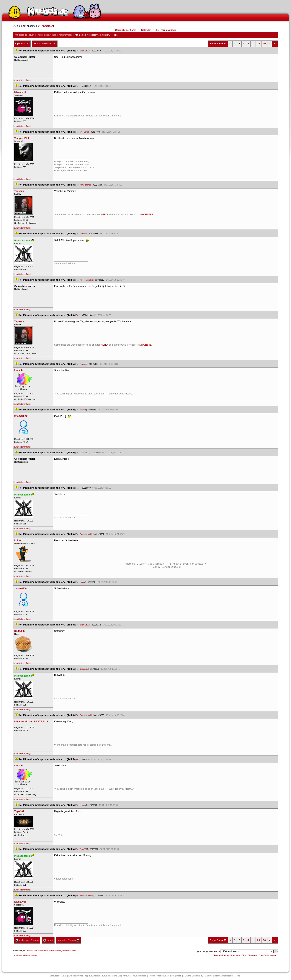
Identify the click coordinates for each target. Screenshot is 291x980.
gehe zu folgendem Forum (208, 951)
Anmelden (47, 26)
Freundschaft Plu (157, 976)
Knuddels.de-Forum (24, 35)
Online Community (194, 976)
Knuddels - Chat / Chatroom (244, 955)
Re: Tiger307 (82, 849)
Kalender (146, 30)
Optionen (22, 44)
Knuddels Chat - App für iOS (116, 976)
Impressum (228, 976)
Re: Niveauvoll (82, 132)
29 (259, 44)
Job (238, 976)
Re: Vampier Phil (83, 185)
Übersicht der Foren (126, 30)
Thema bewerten (45, 44)
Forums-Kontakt (222, 955)
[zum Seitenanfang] (22, 80)
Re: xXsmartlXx (83, 51)
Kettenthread (66, 35)
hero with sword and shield (50, 951)
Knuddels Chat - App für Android (84, 976)
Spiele (171, 976)
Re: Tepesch (81, 234)
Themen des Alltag (46, 35)
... (253, 44)
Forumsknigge (168, 30)
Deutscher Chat (59, 976)
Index (48, 940)
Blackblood (32, 951)
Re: (78, 86)
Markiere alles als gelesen (26, 955)
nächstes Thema (68, 940)
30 (264, 44)
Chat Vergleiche (213, 976)
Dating (180, 976)
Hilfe (156, 30)
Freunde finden (139, 976)
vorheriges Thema (27, 940)
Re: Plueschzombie (84, 280)
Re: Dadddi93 (82, 669)
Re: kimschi (81, 410)
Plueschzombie (69, 951)
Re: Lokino (81, 582)
